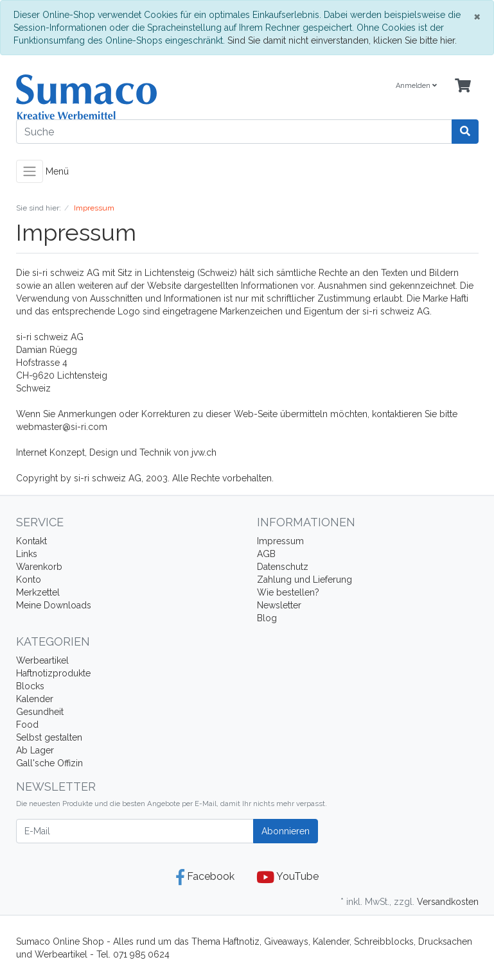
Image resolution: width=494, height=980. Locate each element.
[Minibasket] (463, 86)
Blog (267, 618)
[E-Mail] (135, 831)
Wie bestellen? (288, 592)
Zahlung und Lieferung (304, 580)
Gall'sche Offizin (49, 763)
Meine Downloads (54, 605)
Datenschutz (283, 567)
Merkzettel (38, 592)
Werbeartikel (42, 660)
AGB (266, 554)
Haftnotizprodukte (53, 673)
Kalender (35, 699)
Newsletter (279, 605)
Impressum (280, 541)
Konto (29, 580)
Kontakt (31, 541)
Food (27, 725)
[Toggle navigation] (30, 171)
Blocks (30, 686)
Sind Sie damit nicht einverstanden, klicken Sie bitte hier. (342, 40)
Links (27, 554)
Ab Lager (35, 750)
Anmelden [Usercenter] (416, 86)
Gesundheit (40, 712)
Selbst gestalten (49, 737)
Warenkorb (39, 567)
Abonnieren (286, 831)
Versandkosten (448, 902)
